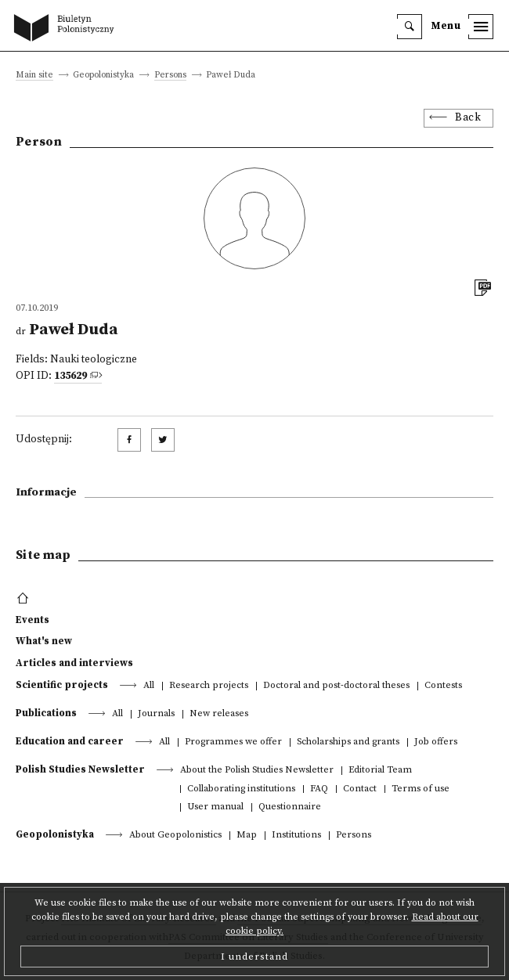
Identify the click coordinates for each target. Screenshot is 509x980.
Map (247, 836)
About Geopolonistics (175, 836)
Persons (170, 76)
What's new (44, 641)
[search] (410, 27)
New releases (219, 714)
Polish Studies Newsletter (80, 769)
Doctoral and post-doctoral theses (336, 686)
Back (468, 118)
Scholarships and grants (348, 742)
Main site (34, 76)
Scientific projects (62, 685)
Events (32, 620)
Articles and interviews (74, 663)
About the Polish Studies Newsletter (257, 771)
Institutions (296, 836)
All (149, 686)
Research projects (209, 686)
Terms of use (421, 789)
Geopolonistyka (55, 834)
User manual (215, 807)
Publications (46, 713)
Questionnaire (290, 807)
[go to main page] (67, 29)
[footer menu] (25, 599)
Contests (443, 686)
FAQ (319, 789)
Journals (156, 714)
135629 (70, 376)
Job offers (436, 742)
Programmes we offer (233, 742)
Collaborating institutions (241, 789)
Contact (360, 789)
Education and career (70, 741)
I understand (254, 957)
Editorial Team (380, 771)
